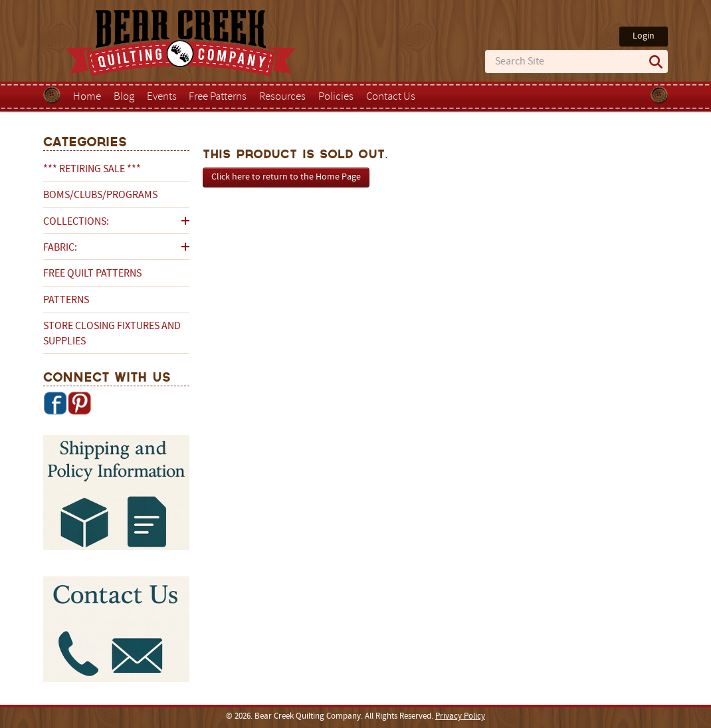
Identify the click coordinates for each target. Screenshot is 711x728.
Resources (282, 97)
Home (87, 97)
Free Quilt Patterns (92, 274)
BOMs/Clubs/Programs (100, 195)
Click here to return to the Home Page (286, 177)
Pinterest (79, 403)
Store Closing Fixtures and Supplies (112, 334)
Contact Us (391, 97)
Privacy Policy (460, 717)
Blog (124, 97)
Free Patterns (218, 97)
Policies (336, 97)
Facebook (55, 403)
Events (162, 97)
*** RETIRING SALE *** (92, 170)
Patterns (66, 301)
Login (644, 36)
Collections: (76, 222)
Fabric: (60, 248)
